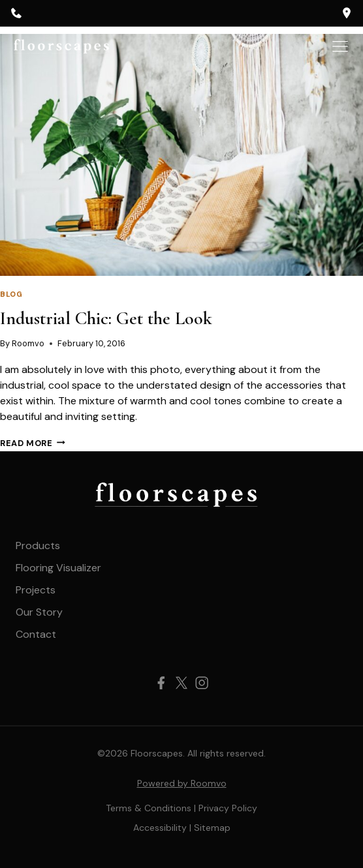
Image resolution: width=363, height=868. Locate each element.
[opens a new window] (347, 13)
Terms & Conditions (149, 808)
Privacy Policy (228, 808)
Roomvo (28, 343)
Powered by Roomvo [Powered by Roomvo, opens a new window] (182, 783)
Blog (11, 294)
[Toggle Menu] (340, 46)
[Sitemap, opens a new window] (212, 828)
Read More (33, 443)
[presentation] (181, 155)
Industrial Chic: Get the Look (106, 318)
